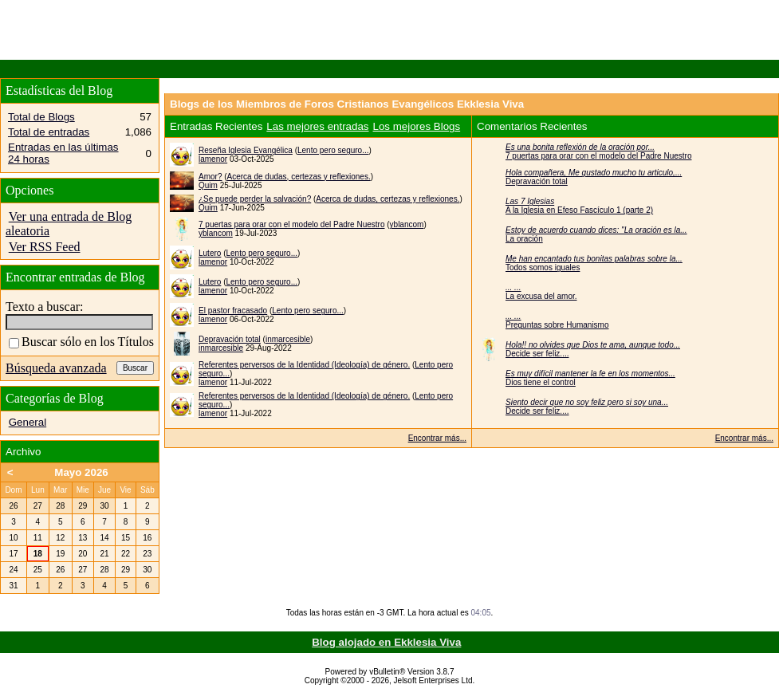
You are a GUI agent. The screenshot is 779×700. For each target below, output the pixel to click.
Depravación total (230, 339)
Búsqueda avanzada (56, 368)
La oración (524, 239)
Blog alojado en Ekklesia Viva (386, 642)
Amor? (210, 177)
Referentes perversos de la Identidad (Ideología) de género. (304, 365)
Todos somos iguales (543, 267)
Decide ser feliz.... (537, 354)
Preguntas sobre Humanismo (557, 325)
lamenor (213, 159)
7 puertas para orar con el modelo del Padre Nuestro (291, 224)
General (28, 422)
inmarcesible (288, 339)
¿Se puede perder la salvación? (255, 199)
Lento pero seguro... (333, 150)
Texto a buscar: (45, 307)
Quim (208, 185)
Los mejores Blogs (417, 126)
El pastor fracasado (233, 311)
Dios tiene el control (541, 382)
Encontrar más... (437, 438)
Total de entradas (49, 132)
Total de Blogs (41, 117)
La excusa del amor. (541, 296)
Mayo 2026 (81, 472)
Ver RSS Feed (45, 247)
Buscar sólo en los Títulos (81, 342)
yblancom (407, 224)
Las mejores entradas (317, 126)
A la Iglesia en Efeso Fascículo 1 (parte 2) (579, 210)
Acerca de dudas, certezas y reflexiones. (299, 177)
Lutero (210, 253)
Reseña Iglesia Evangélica (246, 150)
